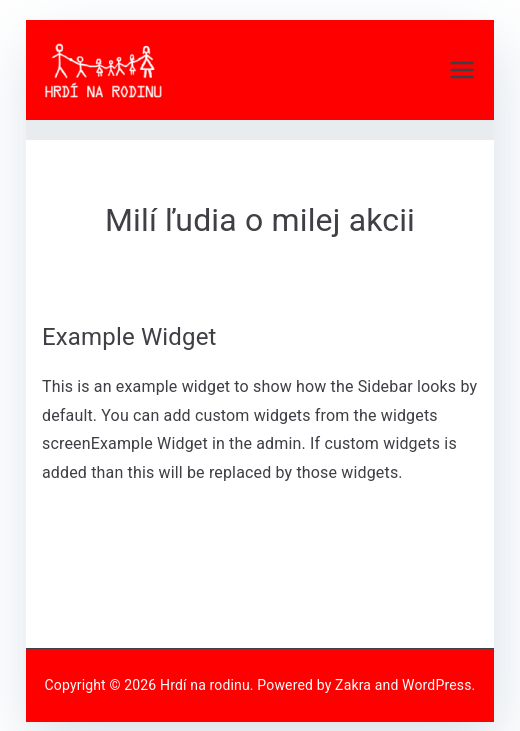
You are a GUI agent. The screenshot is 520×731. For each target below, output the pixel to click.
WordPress (436, 685)
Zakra (353, 685)
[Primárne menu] (462, 70)
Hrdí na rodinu (205, 685)
